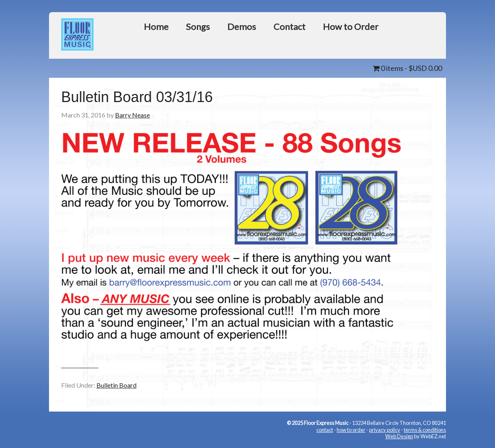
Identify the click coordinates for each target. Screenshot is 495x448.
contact (325, 430)
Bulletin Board (116, 385)
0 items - (407, 68)
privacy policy (385, 430)
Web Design (399, 436)
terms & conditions (425, 430)
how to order (351, 430)
